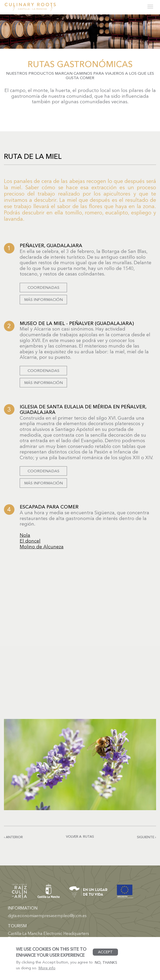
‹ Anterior (13, 837)
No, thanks (106, 962)
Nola (25, 535)
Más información (43, 299)
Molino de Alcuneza (42, 547)
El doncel (30, 541)
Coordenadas (43, 287)
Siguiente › (146, 837)
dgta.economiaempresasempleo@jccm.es (47, 916)
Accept (105, 952)
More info (47, 968)
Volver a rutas (80, 836)
